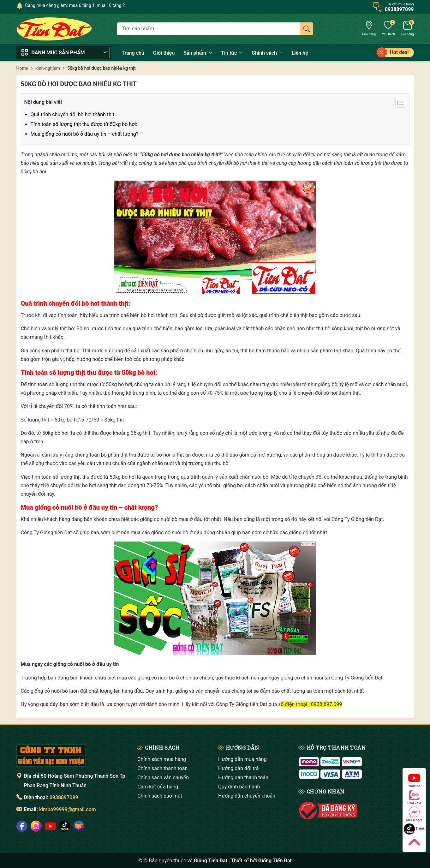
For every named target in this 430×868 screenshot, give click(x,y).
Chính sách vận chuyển (163, 778)
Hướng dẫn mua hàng (242, 759)
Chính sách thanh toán (162, 768)
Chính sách (267, 53)
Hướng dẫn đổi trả (238, 768)
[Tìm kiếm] (307, 29)
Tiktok (414, 829)
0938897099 (64, 797)
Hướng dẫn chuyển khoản (247, 796)
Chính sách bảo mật (160, 796)
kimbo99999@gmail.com (68, 809)
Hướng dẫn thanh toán (243, 778)
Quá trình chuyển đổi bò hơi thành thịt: (73, 114)
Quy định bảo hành (239, 787)
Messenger (414, 814)
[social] (22, 826)
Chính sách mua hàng (162, 759)
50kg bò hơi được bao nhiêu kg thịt (79, 84)
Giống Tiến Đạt (275, 861)
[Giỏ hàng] (408, 29)
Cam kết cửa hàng (158, 787)
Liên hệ (300, 53)
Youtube (414, 780)
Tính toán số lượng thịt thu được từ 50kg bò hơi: (84, 124)
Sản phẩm (198, 53)
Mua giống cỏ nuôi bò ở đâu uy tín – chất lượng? (85, 134)
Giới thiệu (164, 53)
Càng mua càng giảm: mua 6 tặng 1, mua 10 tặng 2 (75, 5)
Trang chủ (133, 53)
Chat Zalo (414, 797)
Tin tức (232, 53)
